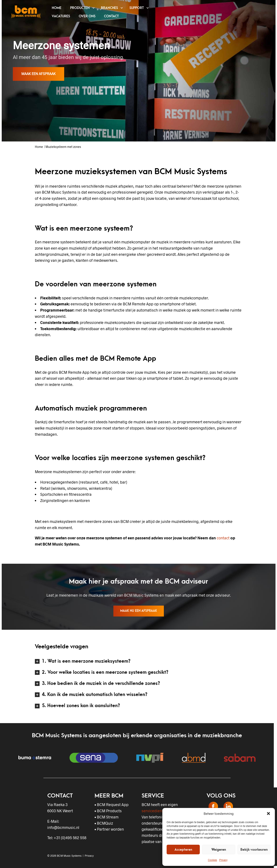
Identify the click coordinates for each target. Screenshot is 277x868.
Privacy (223, 860)
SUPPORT (137, 8)
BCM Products (109, 811)
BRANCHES (109, 8)
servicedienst (153, 811)
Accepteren (183, 850)
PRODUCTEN (80, 8)
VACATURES (61, 16)
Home (39, 147)
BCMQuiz (105, 823)
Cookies (213, 860)
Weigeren (219, 850)
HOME (57, 8)
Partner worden (110, 829)
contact (223, 538)
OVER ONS (87, 16)
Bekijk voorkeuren (254, 850)
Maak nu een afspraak (139, 611)
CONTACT (111, 16)
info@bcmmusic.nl (63, 827)
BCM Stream (108, 817)
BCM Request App (113, 805)
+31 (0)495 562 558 (70, 838)
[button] (268, 814)
